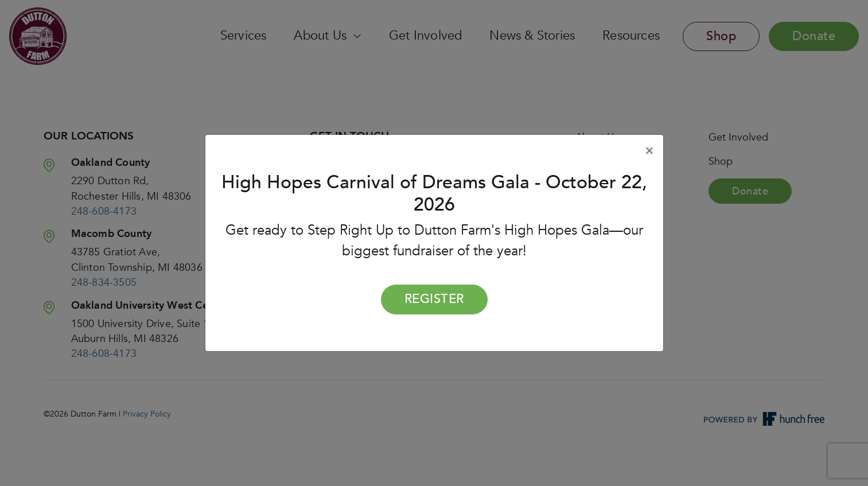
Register (434, 299)
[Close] (649, 151)
